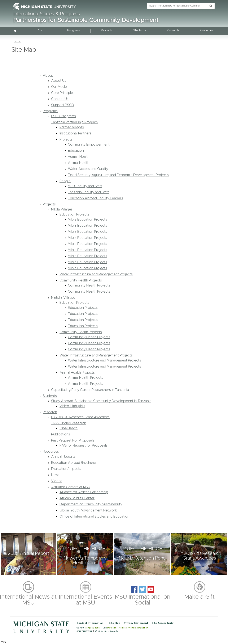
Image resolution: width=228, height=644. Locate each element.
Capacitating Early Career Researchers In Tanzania (90, 390)
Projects (107, 30)
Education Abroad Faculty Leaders (95, 198)
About (42, 30)
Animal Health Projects (77, 373)
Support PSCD (63, 105)
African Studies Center (77, 498)
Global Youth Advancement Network (88, 510)
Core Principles (63, 93)
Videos (57, 481)
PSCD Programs (63, 116)
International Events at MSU (85, 600)
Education (76, 151)
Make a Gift (200, 597)
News (55, 475)
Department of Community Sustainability (91, 504)
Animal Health (79, 163)
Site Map (115, 623)
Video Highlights (72, 406)
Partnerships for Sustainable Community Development (86, 20)
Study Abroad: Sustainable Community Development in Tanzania (101, 401)
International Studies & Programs (47, 14)
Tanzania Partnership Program (74, 122)
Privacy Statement (136, 623)
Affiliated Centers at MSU (71, 487)
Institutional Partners (75, 133)
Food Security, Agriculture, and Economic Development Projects (118, 175)
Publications (61, 434)
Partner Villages (72, 127)
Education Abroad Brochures (74, 463)
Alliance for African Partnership (84, 492)
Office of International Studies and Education (94, 517)
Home (17, 41)
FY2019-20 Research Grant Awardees (80, 417)
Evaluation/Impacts (66, 469)
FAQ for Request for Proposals (84, 446)
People (65, 181)
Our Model (59, 87)
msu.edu (112, 628)
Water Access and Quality (88, 169)
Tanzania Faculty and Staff (88, 192)
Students (140, 30)
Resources (206, 30)
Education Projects (74, 214)
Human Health (79, 157)
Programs (74, 30)
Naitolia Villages (63, 298)
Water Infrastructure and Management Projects (96, 274)
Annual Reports (63, 457)
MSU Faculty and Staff (85, 186)
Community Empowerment (89, 145)
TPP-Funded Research (69, 423)
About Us (59, 81)
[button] (28, 554)
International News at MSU (28, 600)
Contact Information (90, 623)
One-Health (69, 428)
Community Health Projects (81, 280)
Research (173, 30)
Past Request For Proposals (73, 440)
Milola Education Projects (87, 219)
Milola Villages (62, 209)
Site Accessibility (163, 623)
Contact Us (60, 99)
